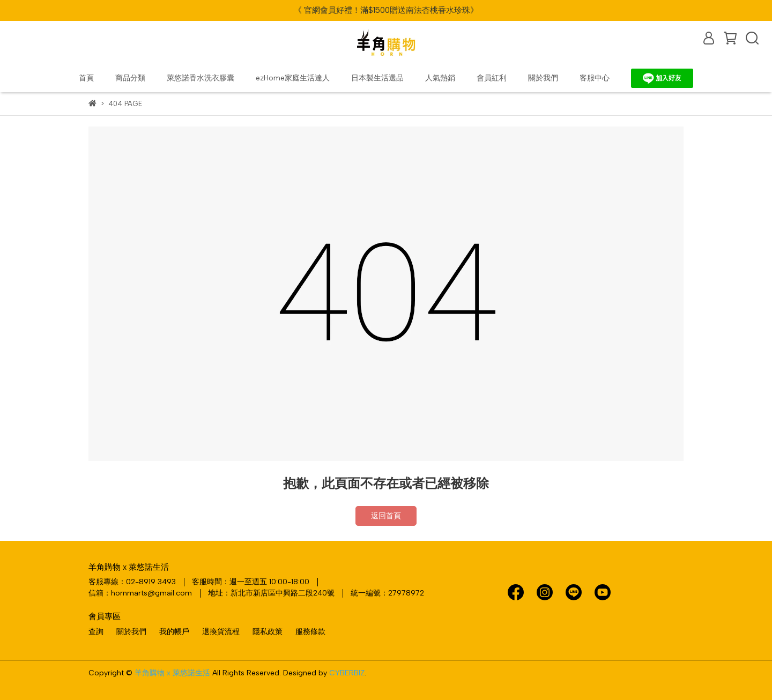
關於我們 (543, 78)
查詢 (96, 632)
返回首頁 (386, 516)
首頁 (86, 78)
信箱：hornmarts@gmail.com (140, 593)
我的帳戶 (174, 632)
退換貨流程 (221, 632)
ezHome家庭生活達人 (293, 78)
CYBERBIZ (347, 673)
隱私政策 (268, 632)
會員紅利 (492, 78)
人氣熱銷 (440, 78)
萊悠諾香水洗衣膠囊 (201, 78)
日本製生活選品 (377, 78)
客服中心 (595, 78)
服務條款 (310, 632)
